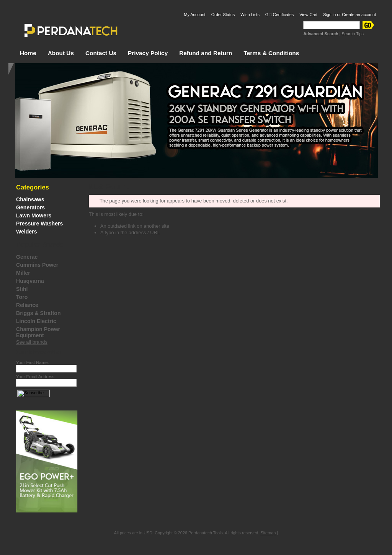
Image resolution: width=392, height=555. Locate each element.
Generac (27, 257)
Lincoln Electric (36, 321)
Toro (22, 297)
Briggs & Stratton (38, 313)
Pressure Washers (39, 224)
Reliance (27, 305)
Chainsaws (30, 199)
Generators (30, 207)
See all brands (32, 342)
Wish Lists (250, 15)
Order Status (223, 15)
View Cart (308, 15)
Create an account (359, 15)
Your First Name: (33, 362)
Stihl (22, 289)
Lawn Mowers (34, 215)
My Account (194, 15)
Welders (27, 232)
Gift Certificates (279, 15)
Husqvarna (30, 281)
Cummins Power (37, 265)
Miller (23, 273)
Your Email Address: (36, 377)
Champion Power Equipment (38, 332)
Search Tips (353, 34)
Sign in (329, 15)
